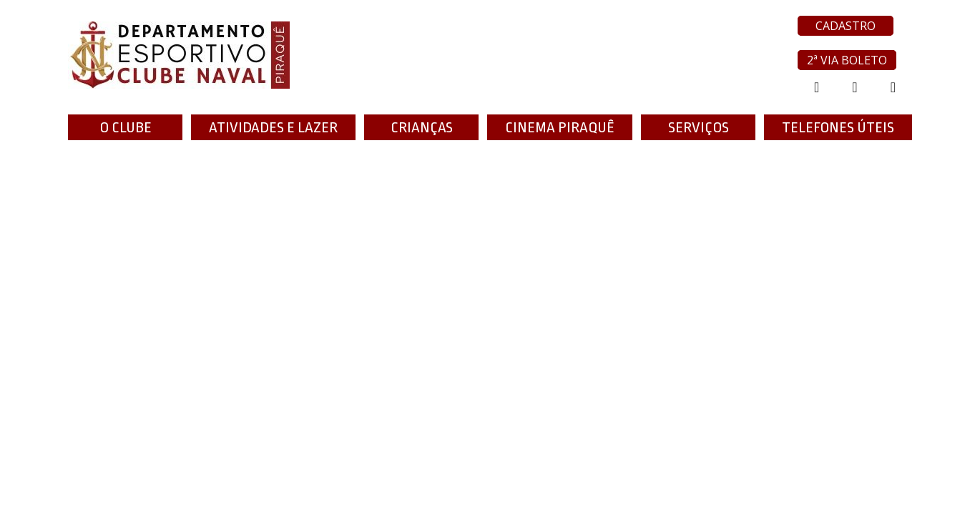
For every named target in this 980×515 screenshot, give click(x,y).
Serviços (699, 127)
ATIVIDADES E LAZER (273, 127)
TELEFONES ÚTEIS (838, 127)
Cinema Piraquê (560, 127)
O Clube (126, 127)
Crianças (422, 127)
